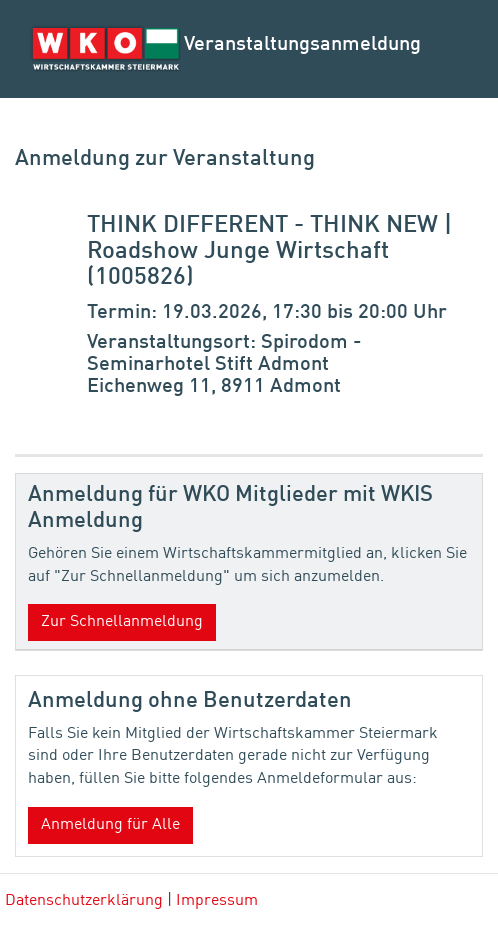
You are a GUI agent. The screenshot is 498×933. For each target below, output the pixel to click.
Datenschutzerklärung (84, 901)
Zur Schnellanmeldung (122, 622)
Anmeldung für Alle (110, 825)
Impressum (217, 901)
